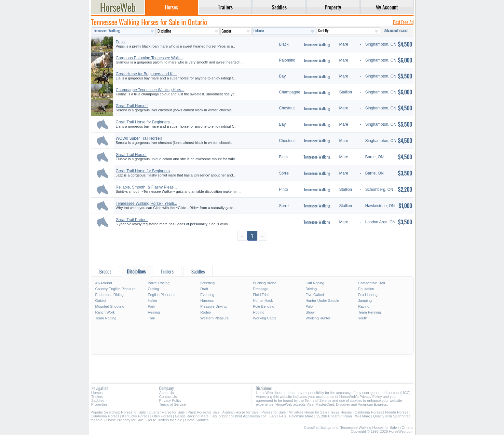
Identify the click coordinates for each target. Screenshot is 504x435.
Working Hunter (318, 318)
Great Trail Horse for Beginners (143, 171)
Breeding (208, 283)
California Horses (368, 412)
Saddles (98, 400)
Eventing (207, 295)
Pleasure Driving (214, 306)
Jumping (365, 301)
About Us (166, 393)
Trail (151, 318)
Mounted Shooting (110, 306)
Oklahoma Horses (105, 416)
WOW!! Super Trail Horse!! (139, 138)
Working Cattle (265, 318)
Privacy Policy (170, 400)
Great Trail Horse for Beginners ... (145, 122)
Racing (364, 306)
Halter (152, 301)
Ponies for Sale (274, 412)
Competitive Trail (372, 283)
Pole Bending (263, 306)
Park (151, 306)
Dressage (260, 289)
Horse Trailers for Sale (164, 420)
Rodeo (206, 312)
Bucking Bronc (264, 283)
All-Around (104, 283)
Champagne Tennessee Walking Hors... (150, 90)
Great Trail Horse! (131, 155)
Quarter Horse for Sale (167, 412)
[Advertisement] (252, 253)
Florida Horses (397, 412)
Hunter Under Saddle (322, 301)
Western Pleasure (215, 318)
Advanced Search (396, 30)
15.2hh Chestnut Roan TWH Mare (343, 416)
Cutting (153, 289)
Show (310, 312)
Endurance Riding (109, 295)
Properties (100, 404)
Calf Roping (315, 283)
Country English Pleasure (116, 289)
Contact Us (168, 397)
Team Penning (370, 312)
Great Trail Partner (132, 220)
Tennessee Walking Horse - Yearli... (147, 203)
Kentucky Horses (136, 416)
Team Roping (106, 318)
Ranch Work (105, 312)
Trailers (97, 397)
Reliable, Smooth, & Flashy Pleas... (146, 187)
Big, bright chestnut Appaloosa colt (239, 416)
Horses (97, 393)
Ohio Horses (162, 416)
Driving (311, 289)
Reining (154, 312)
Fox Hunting (368, 295)
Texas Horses (341, 412)
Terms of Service (172, 404)
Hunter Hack (263, 301)
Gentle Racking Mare (192, 416)
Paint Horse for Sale (204, 412)
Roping (259, 312)
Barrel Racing (159, 283)
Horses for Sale (133, 412)
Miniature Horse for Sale (308, 412)
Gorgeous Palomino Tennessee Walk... (150, 58)
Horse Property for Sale (125, 420)
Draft (204, 289)
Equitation (366, 289)
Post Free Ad (403, 22)
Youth (363, 318)
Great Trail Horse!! (132, 106)
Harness (207, 301)
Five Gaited (315, 295)
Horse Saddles (197, 420)
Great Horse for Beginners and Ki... (146, 74)
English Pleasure (161, 295)
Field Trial (261, 295)
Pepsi (121, 42)
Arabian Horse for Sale (240, 412)
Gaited (101, 301)
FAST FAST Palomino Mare (291, 416)
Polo (309, 306)
